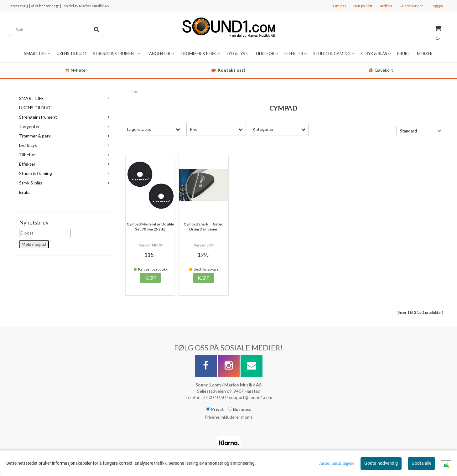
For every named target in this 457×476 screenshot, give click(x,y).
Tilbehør (28, 155)
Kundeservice (412, 6)
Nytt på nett (363, 6)
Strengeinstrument (38, 117)
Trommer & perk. (35, 136)
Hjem (133, 92)
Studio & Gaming (36, 173)
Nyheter (76, 70)
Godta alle (421, 463)
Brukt (25, 192)
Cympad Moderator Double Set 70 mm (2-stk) (150, 227)
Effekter (27, 164)
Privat (215, 409)
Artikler (386, 6)
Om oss (340, 6)
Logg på (437, 6)
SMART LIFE (31, 98)
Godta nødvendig (381, 463)
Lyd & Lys (28, 145)
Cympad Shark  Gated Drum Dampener (203, 227)
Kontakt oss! (228, 70)
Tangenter (29, 126)
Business (240, 409)
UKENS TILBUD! (36, 108)
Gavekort (381, 70)
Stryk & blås (31, 183)
